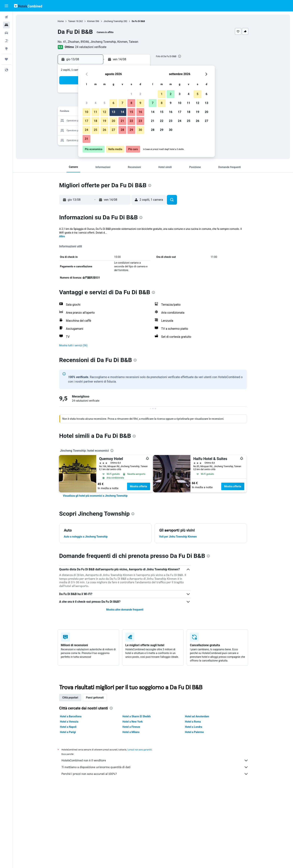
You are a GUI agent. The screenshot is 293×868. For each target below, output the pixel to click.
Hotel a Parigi (68, 732)
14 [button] (122, 112)
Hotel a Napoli (68, 727)
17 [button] (87, 121)
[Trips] (6, 59)
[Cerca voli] (6, 17)
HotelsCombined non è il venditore (155, 760)
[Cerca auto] (6, 33)
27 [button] (113, 130)
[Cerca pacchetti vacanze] (6, 41)
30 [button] (140, 130)
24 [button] (87, 130)
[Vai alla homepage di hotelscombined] (28, 6)
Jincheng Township (113, 21)
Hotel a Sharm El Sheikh (137, 716)
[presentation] (180, 56)
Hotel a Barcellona (71, 716)
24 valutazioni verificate (91, 47)
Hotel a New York (132, 722)
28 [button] (122, 130)
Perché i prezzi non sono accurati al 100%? (155, 774)
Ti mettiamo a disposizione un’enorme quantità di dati (155, 767)
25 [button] (95, 130)
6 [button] (113, 103)
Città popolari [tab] (70, 698)
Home (61, 21)
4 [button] (95, 103)
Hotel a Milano (131, 732)
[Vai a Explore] (6, 49)
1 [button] (131, 94)
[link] (95, 496)
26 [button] (104, 130)
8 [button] (131, 103)
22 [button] (131, 121)
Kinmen (91, 21)
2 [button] (140, 94)
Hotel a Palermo (194, 732)
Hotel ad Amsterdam (197, 716)
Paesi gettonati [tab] (95, 698)
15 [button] (131, 112)
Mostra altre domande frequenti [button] (125, 610)
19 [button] (104, 121)
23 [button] (140, 121)
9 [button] (140, 103)
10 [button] (87, 112)
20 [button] (113, 121)
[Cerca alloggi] (6, 25)
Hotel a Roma (193, 722)
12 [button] (104, 112)
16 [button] (140, 112)
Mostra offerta (139, 486)
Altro (62, 236)
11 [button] (95, 112)
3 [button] (86, 103)
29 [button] (131, 130)
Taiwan (72, 21)
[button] (6, 6)
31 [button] (87, 139)
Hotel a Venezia (69, 722)
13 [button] (113, 112)
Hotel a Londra (194, 727)
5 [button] (104, 103)
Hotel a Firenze (131, 727)
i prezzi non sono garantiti (140, 750)
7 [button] (122, 103)
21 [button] (122, 121)
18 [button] (95, 121)
